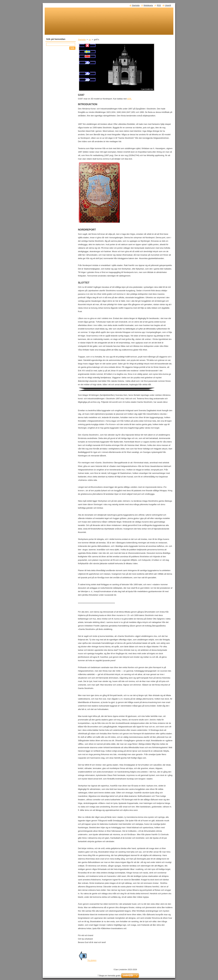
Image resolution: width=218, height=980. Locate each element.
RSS (159, 5)
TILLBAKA (88, 960)
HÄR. (129, 99)
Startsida (82, 39)
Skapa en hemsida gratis (110, 976)
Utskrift (168, 5)
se (90, 39)
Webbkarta (148, 5)
